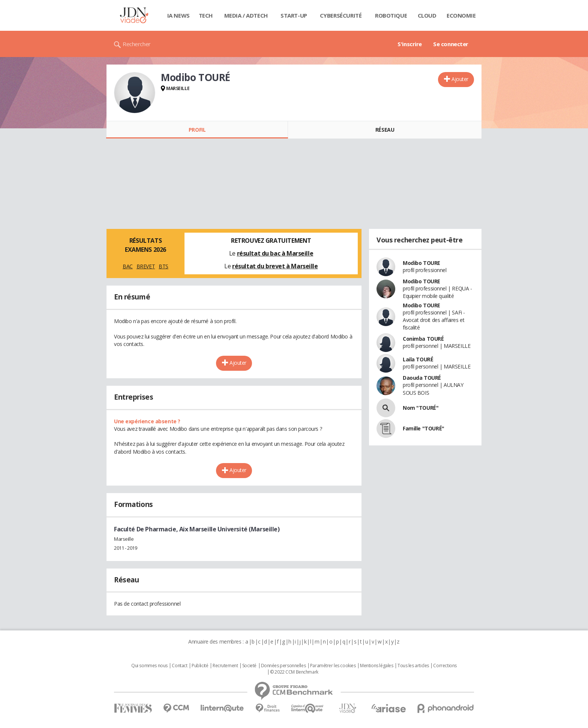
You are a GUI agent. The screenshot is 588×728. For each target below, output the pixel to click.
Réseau (385, 130)
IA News (178, 15)
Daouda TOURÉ (422, 378)
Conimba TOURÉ (423, 339)
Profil (197, 130)
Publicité (200, 666)
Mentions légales (376, 666)
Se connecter (451, 44)
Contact (179, 666)
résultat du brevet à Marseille (275, 266)
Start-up (294, 15)
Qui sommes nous (149, 666)
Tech (206, 15)
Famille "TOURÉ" (424, 428)
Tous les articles (413, 666)
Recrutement (225, 666)
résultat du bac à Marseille (275, 253)
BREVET (146, 266)
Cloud (427, 15)
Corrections (445, 666)
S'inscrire (410, 44)
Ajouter (460, 79)
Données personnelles (283, 666)
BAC (128, 266)
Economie (461, 15)
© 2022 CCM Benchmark (294, 672)
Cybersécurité (341, 15)
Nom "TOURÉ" (421, 408)
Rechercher (137, 44)
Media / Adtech (246, 15)
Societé (249, 666)
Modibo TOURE (421, 263)
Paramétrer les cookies (333, 666)
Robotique (391, 15)
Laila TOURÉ (418, 359)
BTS (163, 266)
